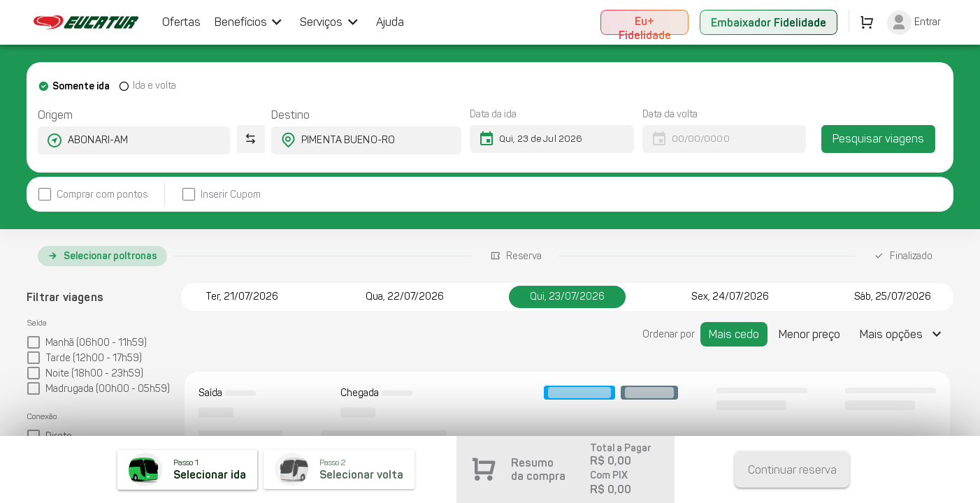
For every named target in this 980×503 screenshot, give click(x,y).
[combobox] (121, 140)
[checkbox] (93, 195)
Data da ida (493, 114)
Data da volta (670, 114)
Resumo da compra (538, 469)
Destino (290, 115)
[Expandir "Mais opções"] (902, 334)
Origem (55, 115)
